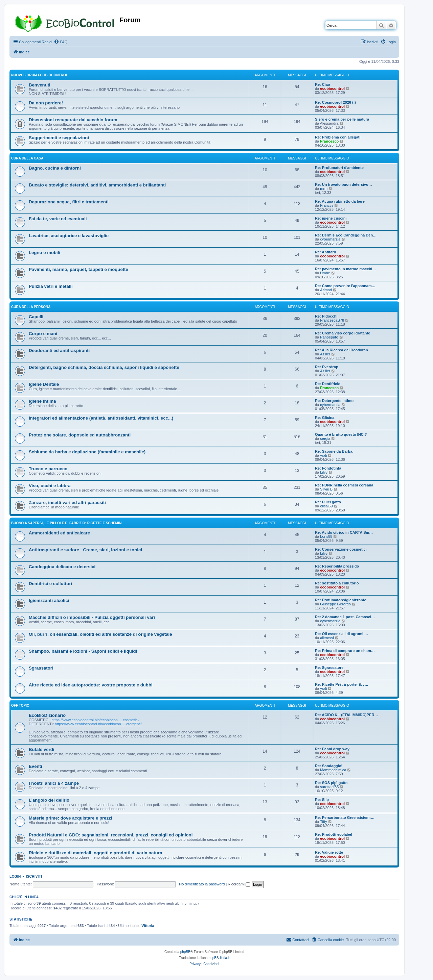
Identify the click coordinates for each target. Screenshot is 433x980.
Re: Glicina (325, 418)
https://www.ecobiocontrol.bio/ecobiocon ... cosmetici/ (95, 720)
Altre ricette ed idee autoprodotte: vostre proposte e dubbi (91, 685)
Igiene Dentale (44, 384)
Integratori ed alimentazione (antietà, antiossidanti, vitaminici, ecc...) (101, 418)
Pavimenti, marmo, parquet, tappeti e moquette (78, 269)
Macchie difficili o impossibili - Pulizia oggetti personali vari (92, 617)
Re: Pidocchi (326, 316)
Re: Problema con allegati (338, 137)
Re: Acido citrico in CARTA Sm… (344, 532)
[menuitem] (61, 42)
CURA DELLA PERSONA (31, 307)
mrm (324, 189)
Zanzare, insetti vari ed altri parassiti (67, 502)
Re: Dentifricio (328, 384)
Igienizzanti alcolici (49, 600)
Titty (323, 822)
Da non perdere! (46, 103)
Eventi (36, 766)
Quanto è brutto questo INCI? (341, 434)
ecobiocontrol (332, 89)
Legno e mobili (44, 253)
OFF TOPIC (20, 706)
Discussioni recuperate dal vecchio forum (73, 120)
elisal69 (326, 506)
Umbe (325, 273)
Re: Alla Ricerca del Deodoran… (343, 350)
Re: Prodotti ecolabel (334, 834)
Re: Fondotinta (328, 468)
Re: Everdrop (327, 367)
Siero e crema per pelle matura (342, 119)
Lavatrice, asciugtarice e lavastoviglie (69, 236)
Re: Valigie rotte (329, 852)
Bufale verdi (42, 749)
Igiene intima (42, 401)
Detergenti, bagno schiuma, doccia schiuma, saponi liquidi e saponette (104, 367)
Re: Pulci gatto (328, 502)
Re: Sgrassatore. (330, 668)
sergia (325, 438)
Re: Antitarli (325, 252)
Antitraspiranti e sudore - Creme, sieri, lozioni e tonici (85, 550)
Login (15, 876)
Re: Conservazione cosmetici (341, 549)
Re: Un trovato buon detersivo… (344, 184)
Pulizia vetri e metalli (51, 286)
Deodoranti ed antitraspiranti (59, 350)
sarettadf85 (329, 787)
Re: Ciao (323, 84)
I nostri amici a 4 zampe (54, 783)
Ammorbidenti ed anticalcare (59, 533)
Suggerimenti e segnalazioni (59, 138)
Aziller (325, 354)
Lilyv (324, 472)
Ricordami (239, 884)
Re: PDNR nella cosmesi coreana (344, 485)
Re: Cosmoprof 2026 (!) (335, 102)
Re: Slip (322, 800)
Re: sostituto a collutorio (337, 583)
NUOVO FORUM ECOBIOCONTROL (40, 75)
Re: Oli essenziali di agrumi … (341, 634)
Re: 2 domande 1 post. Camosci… (345, 617)
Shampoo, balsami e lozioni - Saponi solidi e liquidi (83, 651)
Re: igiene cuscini (331, 218)
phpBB (185, 952)
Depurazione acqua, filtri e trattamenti (69, 202)
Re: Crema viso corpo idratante (343, 333)
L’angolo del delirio (49, 800)
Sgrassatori (41, 668)
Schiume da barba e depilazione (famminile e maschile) (87, 452)
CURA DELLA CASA (27, 158)
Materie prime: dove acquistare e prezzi (70, 818)
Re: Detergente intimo (334, 401)
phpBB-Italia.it (219, 958)
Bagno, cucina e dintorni (55, 168)
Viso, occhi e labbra (50, 486)
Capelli (36, 317)
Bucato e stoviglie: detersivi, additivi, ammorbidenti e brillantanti (97, 185)
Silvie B (326, 489)
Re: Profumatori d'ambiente (339, 168)
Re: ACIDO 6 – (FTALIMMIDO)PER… (346, 715)
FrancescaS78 (332, 320)
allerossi (327, 638)
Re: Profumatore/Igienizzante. (341, 600)
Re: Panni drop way (332, 749)
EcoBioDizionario (47, 715)
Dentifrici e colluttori (50, 584)
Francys (327, 205)
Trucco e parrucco (48, 469)
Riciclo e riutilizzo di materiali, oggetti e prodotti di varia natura (95, 853)
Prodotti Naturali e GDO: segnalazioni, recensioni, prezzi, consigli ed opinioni (111, 835)
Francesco (329, 141)
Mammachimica (333, 770)
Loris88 (326, 536)
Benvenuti (40, 85)
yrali (323, 455)
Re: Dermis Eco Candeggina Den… (346, 235)
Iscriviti (34, 876)
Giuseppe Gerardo (335, 604)
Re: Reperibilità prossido (337, 566)
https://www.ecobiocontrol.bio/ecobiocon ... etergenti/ (98, 724)
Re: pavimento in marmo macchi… (345, 269)
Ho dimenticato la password (202, 884)
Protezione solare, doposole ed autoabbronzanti (80, 435)
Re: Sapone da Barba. (334, 451)
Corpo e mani (43, 334)
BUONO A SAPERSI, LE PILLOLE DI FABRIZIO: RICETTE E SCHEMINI (67, 523)
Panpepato (329, 337)
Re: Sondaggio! (329, 766)
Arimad (326, 290)
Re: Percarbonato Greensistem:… (345, 818)
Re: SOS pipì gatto (331, 783)
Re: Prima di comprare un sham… (345, 651)
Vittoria (148, 926)
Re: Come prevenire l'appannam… (345, 286)
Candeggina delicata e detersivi (62, 567)
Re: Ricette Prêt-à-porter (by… (342, 684)
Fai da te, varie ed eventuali (58, 219)
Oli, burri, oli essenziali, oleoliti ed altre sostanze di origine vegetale (100, 634)
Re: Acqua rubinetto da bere (340, 201)
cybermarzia (330, 239)
